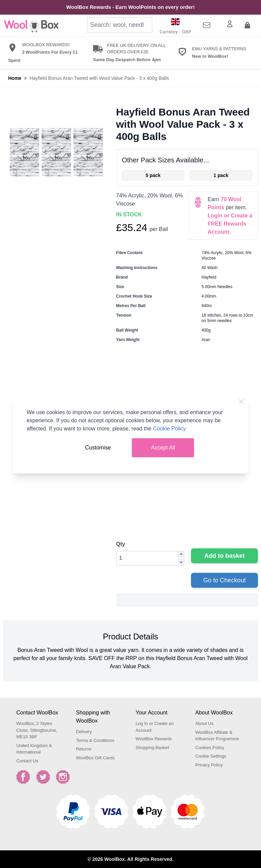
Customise (98, 448)
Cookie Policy (169, 429)
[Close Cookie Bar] (241, 402)
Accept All (163, 448)
